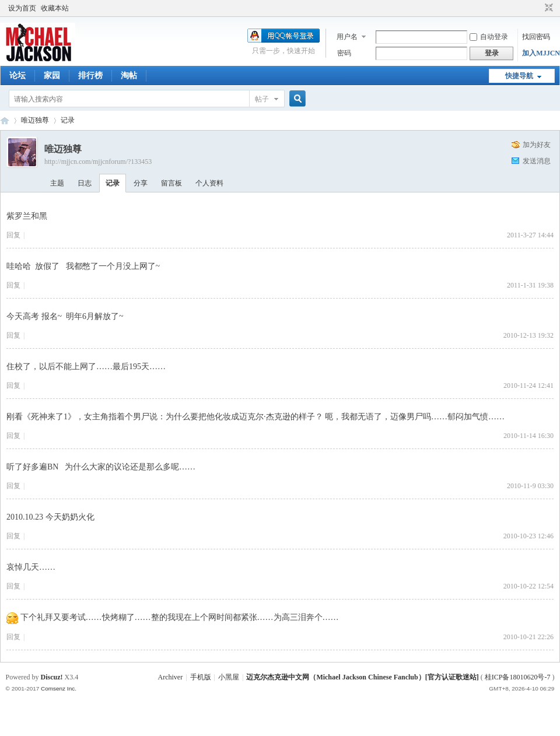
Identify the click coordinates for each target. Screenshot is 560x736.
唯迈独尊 (35, 120)
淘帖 (129, 76)
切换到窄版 (547, 8)
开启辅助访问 (538, 8)
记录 (68, 120)
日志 (85, 183)
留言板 (171, 183)
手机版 (201, 677)
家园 (52, 76)
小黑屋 (229, 677)
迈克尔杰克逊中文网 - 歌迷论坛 (5, 120)
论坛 (17, 76)
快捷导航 (519, 76)
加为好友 (537, 145)
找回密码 (536, 37)
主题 (57, 183)
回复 (13, 235)
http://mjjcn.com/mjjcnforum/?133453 (98, 162)
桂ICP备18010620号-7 (518, 677)
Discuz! (52, 677)
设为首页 (22, 8)
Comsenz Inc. (59, 688)
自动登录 (489, 37)
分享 (141, 183)
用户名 (347, 37)
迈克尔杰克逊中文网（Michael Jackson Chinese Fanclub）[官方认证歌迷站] (362, 677)
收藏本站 (55, 8)
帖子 (262, 99)
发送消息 (537, 161)
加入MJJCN (541, 53)
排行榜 (90, 76)
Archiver (171, 677)
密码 (344, 53)
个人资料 (209, 183)
